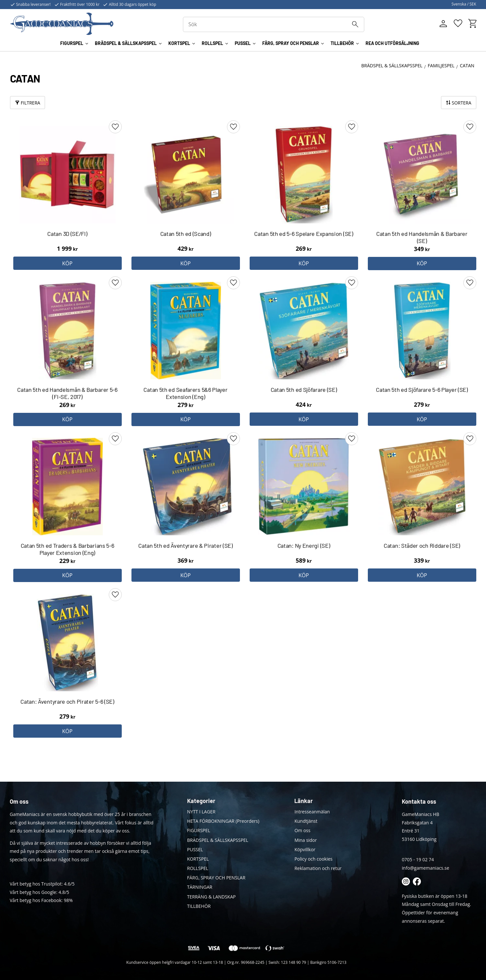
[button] (458, 24)
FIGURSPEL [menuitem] (72, 45)
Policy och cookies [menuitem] (313, 859)
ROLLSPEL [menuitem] (212, 45)
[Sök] (359, 25)
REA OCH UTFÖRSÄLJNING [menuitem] (392, 45)
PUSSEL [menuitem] (243, 45)
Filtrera (30, 103)
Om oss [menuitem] (302, 830)
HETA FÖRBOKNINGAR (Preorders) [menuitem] (223, 821)
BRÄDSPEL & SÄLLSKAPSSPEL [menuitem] (126, 45)
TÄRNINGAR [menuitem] (200, 887)
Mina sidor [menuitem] (305, 840)
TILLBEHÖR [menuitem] (342, 45)
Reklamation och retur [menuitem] (318, 868)
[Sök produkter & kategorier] (277, 25)
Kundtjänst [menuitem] (306, 821)
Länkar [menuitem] (304, 801)
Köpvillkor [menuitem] (305, 849)
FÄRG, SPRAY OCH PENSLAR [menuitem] (291, 45)
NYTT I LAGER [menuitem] (201, 812)
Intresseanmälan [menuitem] (312, 812)
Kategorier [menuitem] (201, 801)
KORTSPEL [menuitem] (179, 45)
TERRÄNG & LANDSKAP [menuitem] (211, 897)
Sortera (461, 103)
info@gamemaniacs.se (425, 868)
